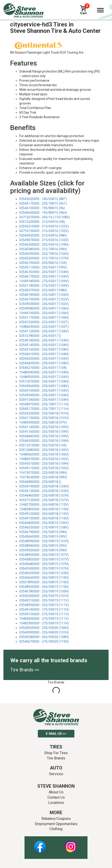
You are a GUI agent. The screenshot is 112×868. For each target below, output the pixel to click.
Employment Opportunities (56, 824)
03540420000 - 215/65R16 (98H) (43, 235)
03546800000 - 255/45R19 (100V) (44, 523)
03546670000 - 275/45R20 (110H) (44, 641)
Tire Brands (56, 758)
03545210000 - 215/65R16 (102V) (44, 226)
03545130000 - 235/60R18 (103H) (44, 491)
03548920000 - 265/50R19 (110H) (44, 587)
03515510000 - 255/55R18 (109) (43, 445)
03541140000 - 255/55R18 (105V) (44, 427)
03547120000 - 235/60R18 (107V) (44, 500)
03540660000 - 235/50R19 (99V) (43, 537)
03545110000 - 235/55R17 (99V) (43, 267)
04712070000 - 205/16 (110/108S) (45, 217)
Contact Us (56, 797)
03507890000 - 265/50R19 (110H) (44, 582)
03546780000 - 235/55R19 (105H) (44, 591)
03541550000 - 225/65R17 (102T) (44, 322)
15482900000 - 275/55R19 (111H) (44, 623)
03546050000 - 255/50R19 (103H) (44, 573)
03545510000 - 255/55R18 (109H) (44, 464)
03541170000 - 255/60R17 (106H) (44, 318)
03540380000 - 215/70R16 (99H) (43, 249)
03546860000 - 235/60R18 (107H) (44, 495)
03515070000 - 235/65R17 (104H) (44, 381)
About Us (56, 792)
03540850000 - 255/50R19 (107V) (44, 559)
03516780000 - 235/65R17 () (40, 336)
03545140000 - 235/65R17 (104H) (44, 345)
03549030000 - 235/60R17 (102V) (44, 304)
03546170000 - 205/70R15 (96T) (43, 203)
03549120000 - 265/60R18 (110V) (44, 514)
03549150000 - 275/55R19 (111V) (44, 614)
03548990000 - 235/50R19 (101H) (44, 541)
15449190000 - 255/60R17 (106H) (44, 313)
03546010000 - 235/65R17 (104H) (44, 354)
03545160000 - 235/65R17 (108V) (44, 349)
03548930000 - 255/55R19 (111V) (44, 605)
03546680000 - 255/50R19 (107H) (44, 564)
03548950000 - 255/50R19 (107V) (44, 555)
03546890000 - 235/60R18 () (40, 482)
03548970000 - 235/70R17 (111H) (44, 404)
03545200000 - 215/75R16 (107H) (44, 258)
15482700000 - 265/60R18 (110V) (44, 505)
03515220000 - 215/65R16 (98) (42, 222)
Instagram (71, 844)
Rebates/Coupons (56, 819)
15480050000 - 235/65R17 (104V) (44, 377)
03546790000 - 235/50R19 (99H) (43, 532)
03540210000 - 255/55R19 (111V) (44, 600)
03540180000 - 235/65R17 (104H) (44, 340)
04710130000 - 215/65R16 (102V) (44, 231)
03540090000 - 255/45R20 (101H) (44, 632)
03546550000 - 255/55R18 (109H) (44, 441)
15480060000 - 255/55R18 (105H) (44, 454)
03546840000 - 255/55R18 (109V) (44, 436)
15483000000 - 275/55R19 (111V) (44, 619)
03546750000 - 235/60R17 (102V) (44, 299)
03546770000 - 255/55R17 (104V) (44, 276)
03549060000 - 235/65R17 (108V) (44, 386)
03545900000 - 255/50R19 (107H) (44, 568)
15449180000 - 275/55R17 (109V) (44, 281)
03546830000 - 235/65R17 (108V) (44, 363)
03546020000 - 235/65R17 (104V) (44, 359)
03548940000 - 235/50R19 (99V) (43, 546)
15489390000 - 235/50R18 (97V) (43, 422)
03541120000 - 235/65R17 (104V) (44, 331)
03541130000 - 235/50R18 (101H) (44, 418)
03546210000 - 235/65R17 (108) (43, 368)
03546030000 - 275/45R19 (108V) (44, 527)
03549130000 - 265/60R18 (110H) (44, 518)
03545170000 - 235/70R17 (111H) (44, 409)
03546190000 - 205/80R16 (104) (43, 263)
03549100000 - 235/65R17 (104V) (44, 391)
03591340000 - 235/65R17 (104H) (44, 400)
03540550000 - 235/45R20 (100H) (44, 628)
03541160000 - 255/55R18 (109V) (44, 432)
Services (56, 774)
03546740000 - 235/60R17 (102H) (44, 295)
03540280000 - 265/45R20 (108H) (44, 637)
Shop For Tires (56, 753)
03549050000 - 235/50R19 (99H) (43, 550)
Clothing (56, 829)
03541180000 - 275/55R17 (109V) (44, 286)
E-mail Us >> (56, 734)
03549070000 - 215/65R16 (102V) (44, 240)
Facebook (40, 844)
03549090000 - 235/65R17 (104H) (44, 395)
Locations (56, 803)
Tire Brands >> (25, 670)
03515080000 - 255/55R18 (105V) (44, 450)
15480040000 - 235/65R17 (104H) (44, 372)
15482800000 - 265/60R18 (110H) (44, 509)
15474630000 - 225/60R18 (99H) (43, 477)
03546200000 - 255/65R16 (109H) (44, 245)
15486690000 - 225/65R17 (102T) (44, 327)
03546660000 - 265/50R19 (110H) (44, 578)
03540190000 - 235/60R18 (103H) (44, 486)
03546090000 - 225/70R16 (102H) (44, 254)
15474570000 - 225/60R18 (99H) (43, 473)
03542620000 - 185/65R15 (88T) (43, 199)
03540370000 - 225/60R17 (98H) (43, 290)
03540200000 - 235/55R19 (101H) (44, 596)
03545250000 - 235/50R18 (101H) (44, 413)
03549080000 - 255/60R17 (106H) (44, 308)
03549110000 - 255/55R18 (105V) (44, 468)
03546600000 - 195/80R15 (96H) (43, 213)
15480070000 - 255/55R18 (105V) (44, 459)
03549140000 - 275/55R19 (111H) (44, 610)
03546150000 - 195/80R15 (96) (42, 208)
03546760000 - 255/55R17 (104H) (44, 272)
